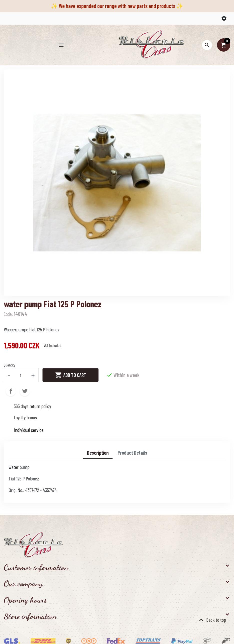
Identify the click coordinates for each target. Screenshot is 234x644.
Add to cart (70, 375)
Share (11, 391)
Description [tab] (98, 453)
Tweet (25, 391)
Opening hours (25, 600)
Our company (23, 584)
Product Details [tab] (132, 453)
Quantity (9, 365)
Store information (30, 616)
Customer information (36, 567)
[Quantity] (21, 375)
